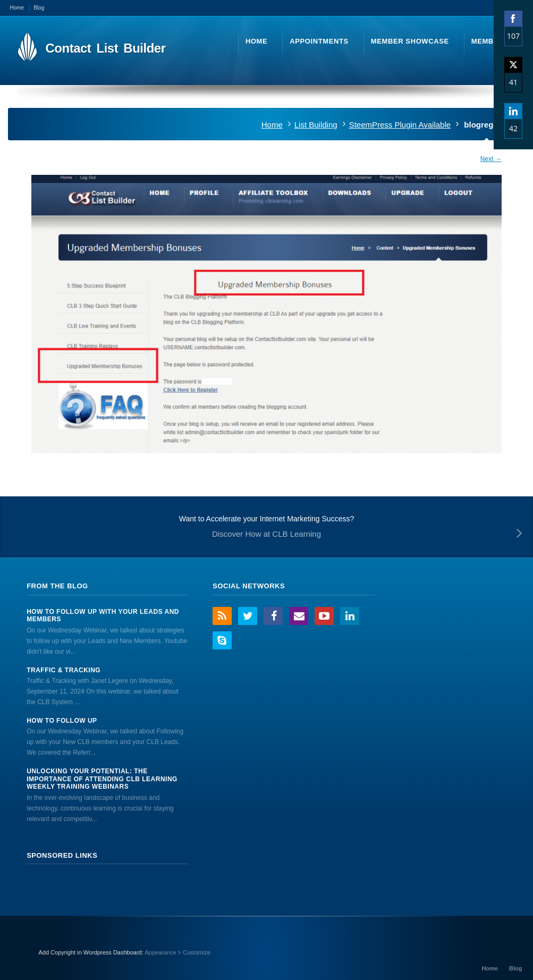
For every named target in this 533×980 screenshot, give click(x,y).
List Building (316, 125)
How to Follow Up (62, 721)
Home (272, 125)
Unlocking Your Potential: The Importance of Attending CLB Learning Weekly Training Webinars (102, 779)
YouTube (324, 616)
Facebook (273, 616)
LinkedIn (350, 616)
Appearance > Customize (177, 952)
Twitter (248, 616)
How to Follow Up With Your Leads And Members (103, 615)
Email (299, 616)
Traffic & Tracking (64, 670)
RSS (222, 616)
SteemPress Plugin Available (400, 125)
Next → (491, 159)
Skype (222, 640)
